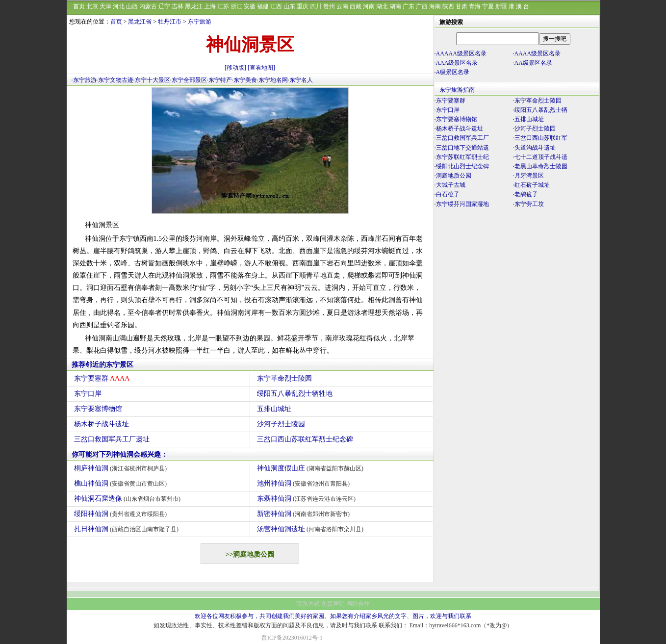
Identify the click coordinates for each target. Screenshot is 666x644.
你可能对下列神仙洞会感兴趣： (120, 454)
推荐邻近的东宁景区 (102, 365)
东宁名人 (301, 80)
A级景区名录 (453, 72)
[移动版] (235, 68)
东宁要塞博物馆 (98, 409)
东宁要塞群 (102, 378)
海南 (435, 6)
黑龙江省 (140, 22)
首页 (79, 6)
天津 (105, 6)
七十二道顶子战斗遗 (541, 157)
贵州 (329, 6)
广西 (422, 6)
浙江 (236, 6)
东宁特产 (220, 80)
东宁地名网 (273, 80)
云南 (342, 6)
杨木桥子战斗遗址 (102, 424)
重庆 (303, 6)
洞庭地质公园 (454, 176)
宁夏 (488, 6)
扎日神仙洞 (128, 529)
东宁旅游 (200, 22)
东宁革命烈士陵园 (284, 378)
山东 (289, 6)
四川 (316, 6)
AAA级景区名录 (457, 63)
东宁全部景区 (189, 80)
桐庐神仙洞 (122, 468)
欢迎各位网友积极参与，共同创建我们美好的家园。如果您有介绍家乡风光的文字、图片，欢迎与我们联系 (333, 616)
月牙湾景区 (529, 176)
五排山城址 (274, 409)
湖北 (382, 6)
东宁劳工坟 (529, 204)
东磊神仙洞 (308, 499)
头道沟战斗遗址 (535, 148)
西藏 (356, 6)
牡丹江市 (170, 22)
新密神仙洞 (305, 514)
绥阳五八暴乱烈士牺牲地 (295, 394)
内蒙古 (148, 6)
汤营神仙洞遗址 (312, 529)
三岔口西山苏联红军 (541, 138)
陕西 (448, 6)
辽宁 (164, 6)
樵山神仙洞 (122, 483)
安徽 (250, 6)
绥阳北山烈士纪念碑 (462, 166)
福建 (263, 6)
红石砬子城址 (532, 185)
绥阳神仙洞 (122, 514)
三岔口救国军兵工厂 (462, 138)
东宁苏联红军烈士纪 (462, 157)
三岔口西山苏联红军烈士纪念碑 (305, 439)
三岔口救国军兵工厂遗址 (112, 439)
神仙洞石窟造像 (129, 499)
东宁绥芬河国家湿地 (462, 204)
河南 (369, 6)
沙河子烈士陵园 (281, 424)
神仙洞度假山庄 (312, 468)
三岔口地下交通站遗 (462, 148)
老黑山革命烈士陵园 (541, 166)
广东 (409, 6)
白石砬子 (448, 194)
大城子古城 (451, 185)
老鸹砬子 (526, 194)
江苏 (223, 6)
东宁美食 (245, 80)
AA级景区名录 (533, 63)
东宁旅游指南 (457, 90)
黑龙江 (194, 6)
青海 (475, 6)
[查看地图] (261, 68)
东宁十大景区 (153, 80)
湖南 (395, 6)
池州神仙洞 (305, 483)
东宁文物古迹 (116, 80)
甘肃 (461, 6)
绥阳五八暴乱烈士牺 (541, 110)
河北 (119, 6)
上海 (210, 6)
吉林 (178, 6)
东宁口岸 (88, 394)
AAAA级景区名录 (538, 53)
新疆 (501, 6)
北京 (92, 6)
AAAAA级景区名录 (461, 53)
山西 (132, 6)
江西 (276, 6)
